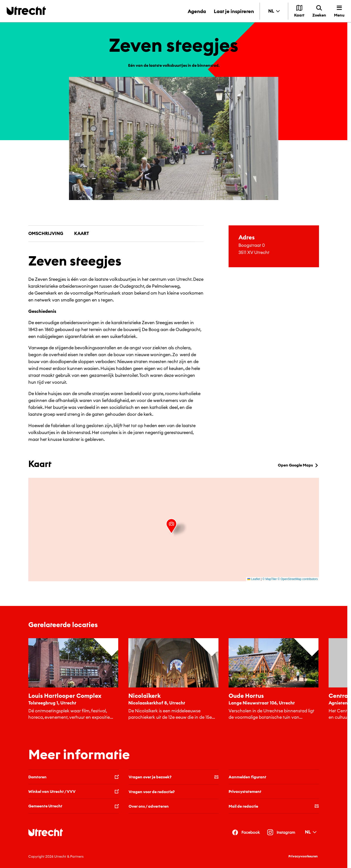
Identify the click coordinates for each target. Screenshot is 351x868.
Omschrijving (46, 233)
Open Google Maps (298, 465)
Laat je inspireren (234, 11)
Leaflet (254, 579)
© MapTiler (269, 579)
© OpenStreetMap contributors (298, 579)
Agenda (197, 11)
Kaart (82, 233)
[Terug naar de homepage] (26, 10)
